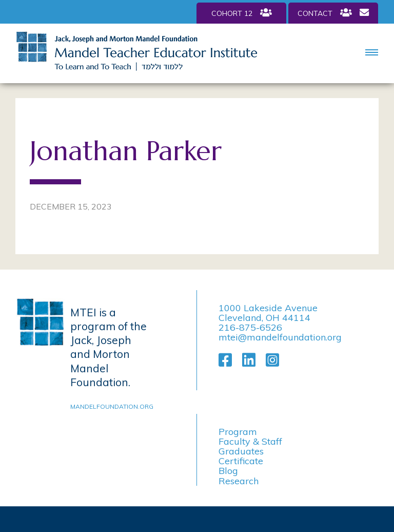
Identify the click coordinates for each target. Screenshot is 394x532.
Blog (228, 471)
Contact (333, 13)
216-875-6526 (250, 327)
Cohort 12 (242, 13)
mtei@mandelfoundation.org (280, 337)
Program (238, 432)
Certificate (241, 461)
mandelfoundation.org (110, 406)
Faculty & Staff (250, 441)
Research (239, 481)
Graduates (241, 451)
